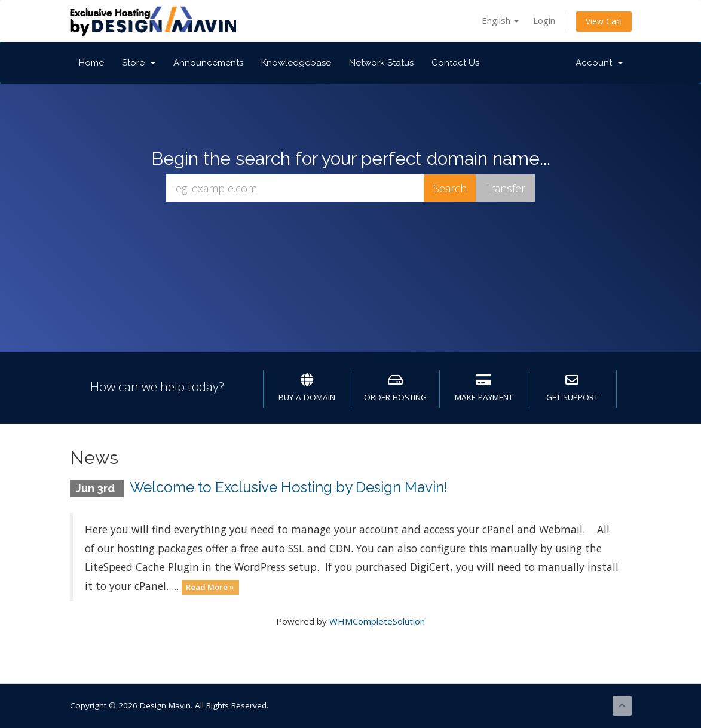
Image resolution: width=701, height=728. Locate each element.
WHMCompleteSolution (377, 621)
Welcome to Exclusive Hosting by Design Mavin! (289, 487)
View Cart (604, 21)
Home (91, 63)
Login (544, 20)
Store (139, 63)
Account (599, 63)
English (500, 20)
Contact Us (455, 63)
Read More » (210, 587)
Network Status (381, 63)
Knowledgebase (296, 63)
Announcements (208, 63)
